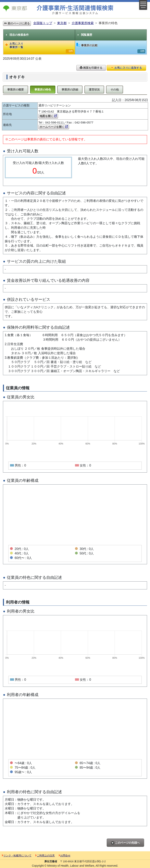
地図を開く (48, 116)
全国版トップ (43, 23)
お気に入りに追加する (126, 68)
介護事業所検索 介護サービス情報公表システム (75, 10)
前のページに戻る (17, 23)
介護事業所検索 (83, 23)
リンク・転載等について (17, 856)
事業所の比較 (111, 48)
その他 (115, 90)
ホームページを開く (54, 127)
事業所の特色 (43, 90)
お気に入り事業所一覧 (39, 48)
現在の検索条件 (17, 35)
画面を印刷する (91, 68)
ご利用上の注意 (45, 856)
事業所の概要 (16, 90)
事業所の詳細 (70, 90)
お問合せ (65, 856)
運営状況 (94, 90)
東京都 (62, 23)
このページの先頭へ (125, 843)
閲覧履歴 (85, 35)
